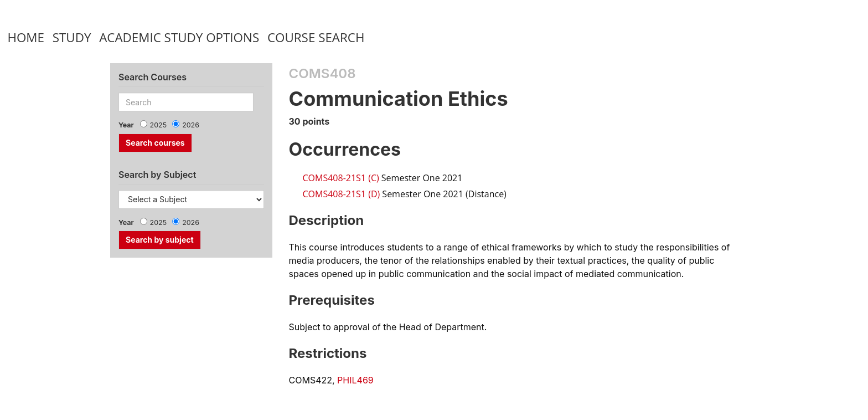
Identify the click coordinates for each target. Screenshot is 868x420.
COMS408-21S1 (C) (341, 178)
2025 (159, 125)
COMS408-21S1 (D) (342, 194)
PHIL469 (355, 380)
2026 (191, 125)
